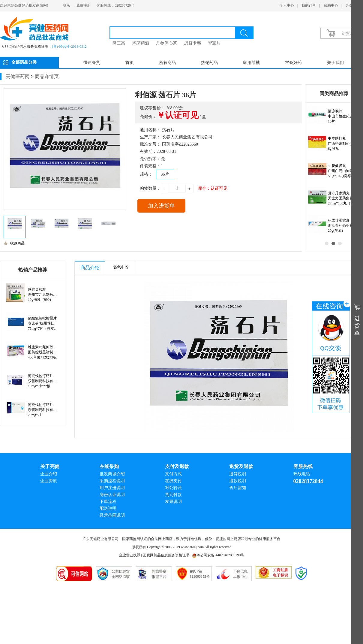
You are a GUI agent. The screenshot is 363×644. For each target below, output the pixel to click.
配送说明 (108, 508)
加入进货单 (161, 206)
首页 (130, 63)
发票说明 (173, 502)
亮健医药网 (18, 76)
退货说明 (238, 474)
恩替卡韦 (193, 43)
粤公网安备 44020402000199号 (218, 555)
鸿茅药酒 (141, 43)
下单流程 (108, 502)
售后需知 (238, 488)
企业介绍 (49, 474)
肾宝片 (214, 43)
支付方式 (173, 474)
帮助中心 (331, 5)
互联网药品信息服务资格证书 (166, 555)
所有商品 (167, 63)
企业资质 (49, 481)
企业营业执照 (130, 555)
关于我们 (335, 63)
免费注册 (83, 5)
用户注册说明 (112, 488)
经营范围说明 (112, 515)
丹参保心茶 (166, 43)
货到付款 (173, 495)
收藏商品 (14, 243)
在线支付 (173, 481)
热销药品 (209, 63)
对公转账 (173, 488)
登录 (67, 5)
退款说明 (238, 481)
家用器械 (251, 63)
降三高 (119, 43)
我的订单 (309, 5)
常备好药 (293, 63)
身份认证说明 (112, 495)
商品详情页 (47, 76)
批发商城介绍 (112, 474)
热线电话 (302, 474)
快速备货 (92, 63)
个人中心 (287, 5)
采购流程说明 (112, 481)
